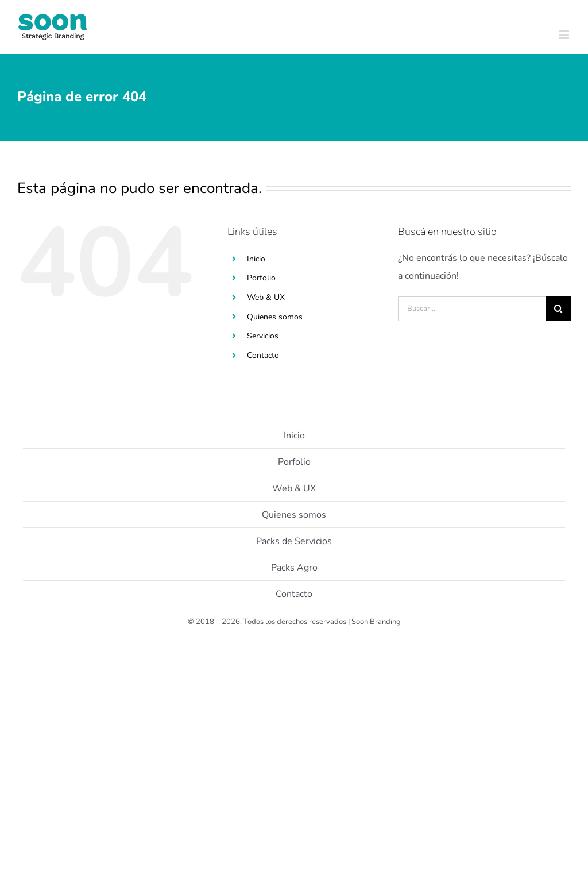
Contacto (263, 355)
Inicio (256, 259)
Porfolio (261, 278)
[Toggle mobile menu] (565, 35)
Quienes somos (275, 317)
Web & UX (266, 297)
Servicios (263, 336)
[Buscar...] (472, 309)
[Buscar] (558, 309)
